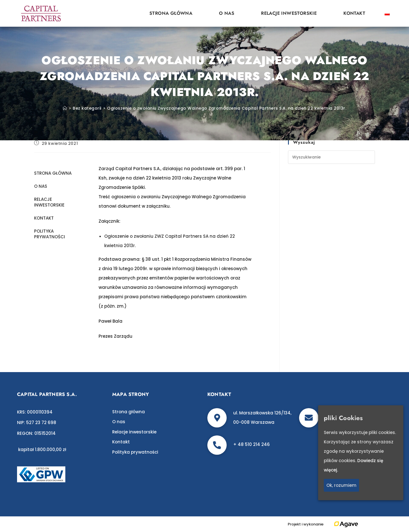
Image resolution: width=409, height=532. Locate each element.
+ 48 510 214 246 (252, 444)
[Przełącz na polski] (387, 13)
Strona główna (171, 13)
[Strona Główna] (65, 108)
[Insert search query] (331, 157)
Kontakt (354, 13)
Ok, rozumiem (341, 485)
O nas (227, 13)
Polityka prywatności (50, 234)
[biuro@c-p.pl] (309, 418)
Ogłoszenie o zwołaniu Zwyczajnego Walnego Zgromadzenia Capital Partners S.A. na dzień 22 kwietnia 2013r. (227, 108)
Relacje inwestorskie (289, 13)
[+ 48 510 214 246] (217, 445)
